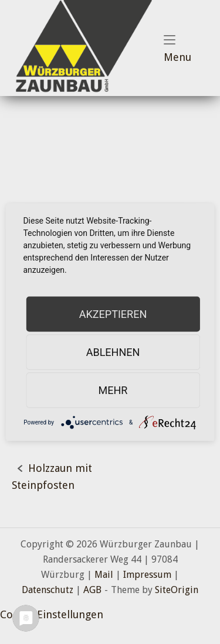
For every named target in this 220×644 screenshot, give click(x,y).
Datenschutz (48, 590)
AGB (92, 590)
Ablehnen (113, 352)
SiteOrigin (177, 590)
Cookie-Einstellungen (52, 614)
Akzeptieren (113, 314)
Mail (104, 575)
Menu (186, 49)
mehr (113, 390)
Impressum (147, 575)
